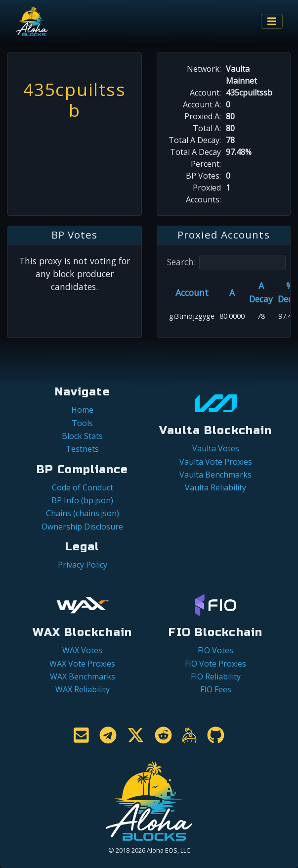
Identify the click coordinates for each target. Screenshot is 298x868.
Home (82, 410)
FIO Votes (215, 650)
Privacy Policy (83, 565)
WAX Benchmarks (83, 676)
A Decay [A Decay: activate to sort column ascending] (261, 292)
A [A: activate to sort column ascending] (232, 292)
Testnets (82, 449)
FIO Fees (216, 689)
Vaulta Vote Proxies (216, 462)
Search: (226, 263)
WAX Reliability (83, 689)
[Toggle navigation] (272, 22)
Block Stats (82, 436)
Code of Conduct (83, 487)
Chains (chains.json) (83, 513)
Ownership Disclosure (82, 527)
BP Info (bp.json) (82, 500)
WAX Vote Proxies (82, 664)
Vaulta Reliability (215, 487)
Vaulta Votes (216, 448)
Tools (82, 423)
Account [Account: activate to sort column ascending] (192, 292)
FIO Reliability (216, 676)
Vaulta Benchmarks (215, 475)
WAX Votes (82, 650)
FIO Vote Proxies (215, 664)
